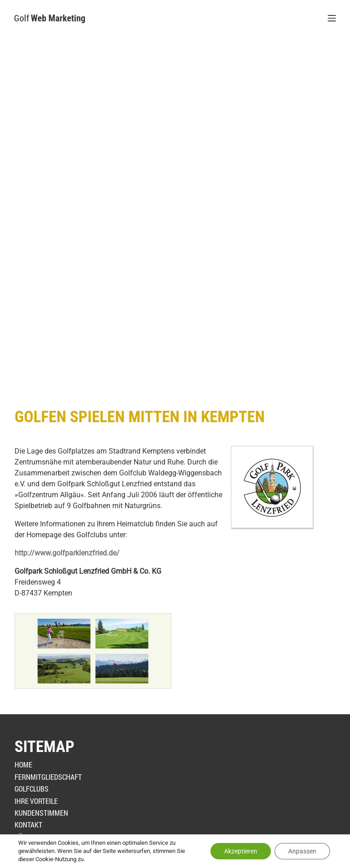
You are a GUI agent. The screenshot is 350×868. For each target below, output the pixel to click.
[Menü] (332, 18)
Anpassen (302, 851)
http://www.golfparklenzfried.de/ (67, 553)
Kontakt (28, 825)
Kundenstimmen (41, 813)
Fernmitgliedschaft (48, 777)
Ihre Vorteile (36, 801)
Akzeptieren (241, 851)
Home (23, 765)
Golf (50, 18)
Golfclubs (32, 789)
